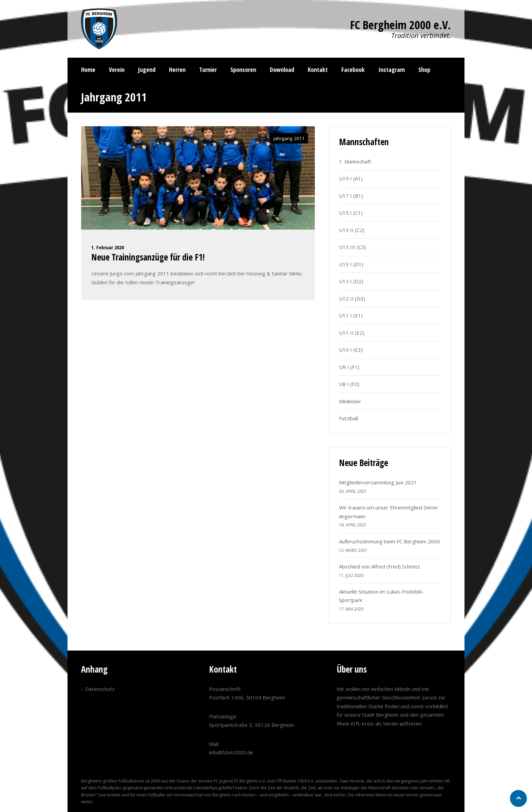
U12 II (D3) (352, 298)
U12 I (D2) (351, 281)
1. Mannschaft (355, 161)
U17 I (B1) (351, 196)
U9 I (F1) (349, 367)
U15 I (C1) (351, 213)
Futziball (348, 418)
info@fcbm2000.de (231, 752)
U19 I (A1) (351, 178)
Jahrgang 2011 (289, 138)
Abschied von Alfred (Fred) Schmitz (379, 566)
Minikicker (350, 401)
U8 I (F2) (349, 384)
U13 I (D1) (351, 264)
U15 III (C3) (353, 247)
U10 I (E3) (351, 350)
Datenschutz (100, 689)
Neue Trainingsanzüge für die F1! (148, 257)
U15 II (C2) (352, 230)
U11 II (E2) (352, 333)
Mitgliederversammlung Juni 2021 (378, 482)
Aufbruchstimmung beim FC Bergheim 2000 (389, 541)
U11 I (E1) (351, 315)
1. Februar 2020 (108, 247)
